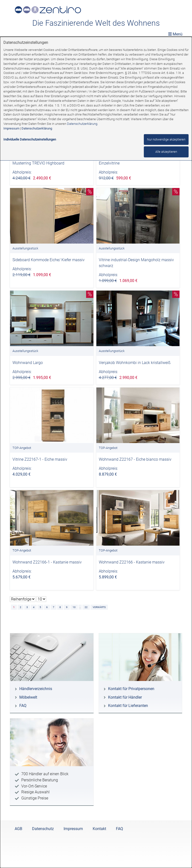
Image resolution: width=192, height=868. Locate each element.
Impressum (11, 128)
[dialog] (96, 452)
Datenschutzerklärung (82, 124)
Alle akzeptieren (166, 152)
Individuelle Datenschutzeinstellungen (30, 139)
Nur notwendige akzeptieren (166, 139)
